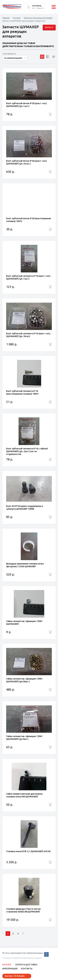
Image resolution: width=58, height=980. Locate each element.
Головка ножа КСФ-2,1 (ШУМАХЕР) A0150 (28, 851)
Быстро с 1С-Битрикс (15, 976)
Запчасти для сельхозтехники (38, 18)
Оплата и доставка (26, 965)
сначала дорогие (15, 61)
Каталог (17, 18)
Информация (10, 969)
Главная (6, 18)
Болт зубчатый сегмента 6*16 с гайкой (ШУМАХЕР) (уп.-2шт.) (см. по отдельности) (27, 451)
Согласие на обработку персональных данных (22, 958)
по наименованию (13, 58)
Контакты (27, 969)
